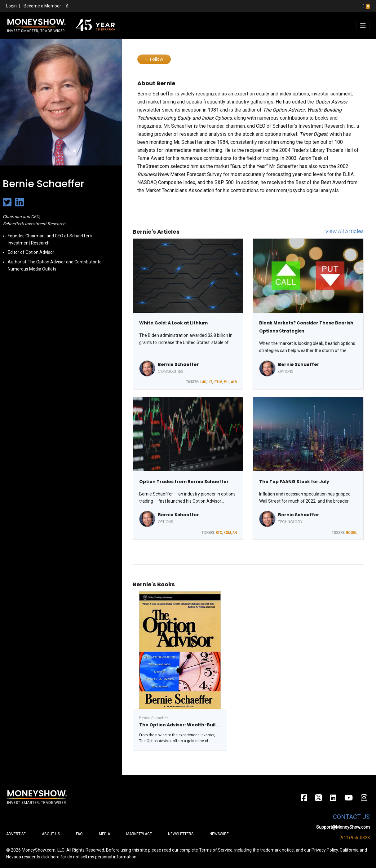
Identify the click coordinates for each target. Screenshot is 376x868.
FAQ (79, 834)
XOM (227, 533)
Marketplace (139, 834)
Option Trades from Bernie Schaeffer (184, 482)
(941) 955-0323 (355, 838)
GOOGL (352, 533)
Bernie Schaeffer (178, 364)
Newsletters (181, 834)
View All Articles (344, 231)
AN (235, 533)
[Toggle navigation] (363, 26)
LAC (203, 382)
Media (104, 834)
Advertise (16, 834)
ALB (234, 382)
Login (11, 6)
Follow (154, 59)
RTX (219, 533)
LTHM (218, 382)
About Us (51, 834)
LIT (210, 382)
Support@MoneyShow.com (343, 827)
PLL (227, 382)
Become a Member (42, 6)
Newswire (219, 834)
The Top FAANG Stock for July (294, 482)
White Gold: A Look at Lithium (173, 323)
